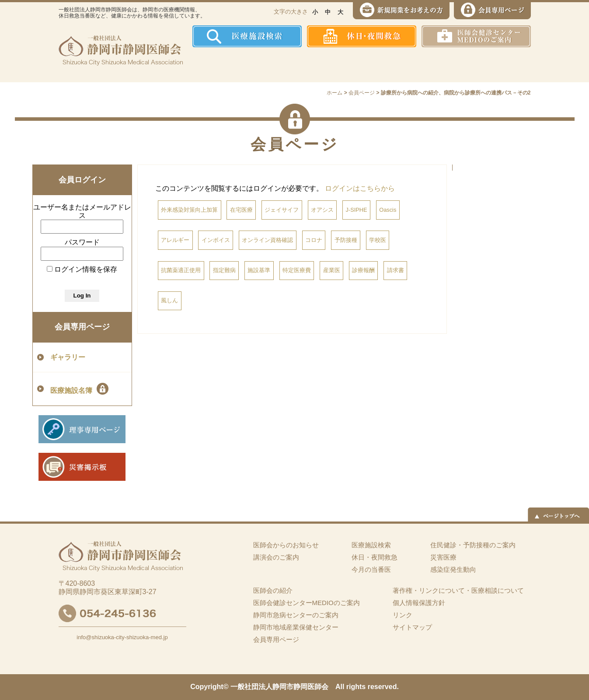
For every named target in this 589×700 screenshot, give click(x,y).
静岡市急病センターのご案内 (296, 615)
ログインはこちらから (360, 188)
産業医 (332, 270)
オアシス (322, 210)
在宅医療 (241, 210)
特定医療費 (297, 270)
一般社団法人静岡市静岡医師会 (279, 687)
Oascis (388, 210)
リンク (403, 615)
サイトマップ (412, 627)
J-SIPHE (357, 210)
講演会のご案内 (276, 557)
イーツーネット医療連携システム (497, 65)
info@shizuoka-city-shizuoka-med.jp (122, 637)
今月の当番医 (371, 569)
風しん (169, 300)
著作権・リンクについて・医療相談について (458, 590)
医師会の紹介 (256, 65)
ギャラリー (68, 357)
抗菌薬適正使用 (181, 270)
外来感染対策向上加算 (189, 210)
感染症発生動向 (385, 65)
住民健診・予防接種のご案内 (319, 65)
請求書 (396, 270)
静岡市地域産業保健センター (296, 627)
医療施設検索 (371, 545)
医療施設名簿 (79, 389)
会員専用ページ (82, 327)
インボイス (216, 240)
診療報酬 (363, 270)
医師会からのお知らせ (286, 545)
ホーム (209, 65)
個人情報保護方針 (419, 603)
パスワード (82, 242)
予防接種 (346, 240)
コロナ (314, 240)
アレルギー (175, 240)
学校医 (378, 240)
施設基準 (259, 270)
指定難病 (224, 270)
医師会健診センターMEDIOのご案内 (307, 603)
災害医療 (440, 65)
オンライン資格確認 (267, 240)
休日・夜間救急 (375, 557)
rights (356, 687)
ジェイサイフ (282, 210)
